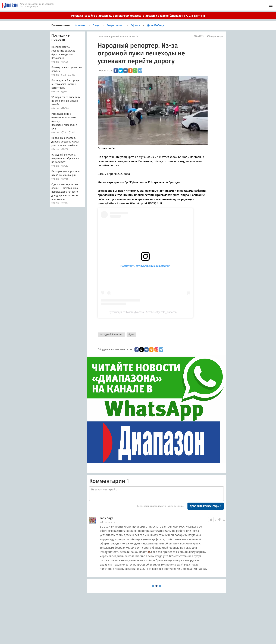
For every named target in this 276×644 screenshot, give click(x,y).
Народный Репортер (111, 334)
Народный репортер (119, 37)
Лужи (131, 334)
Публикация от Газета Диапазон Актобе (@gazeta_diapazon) (143, 312)
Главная (102, 37)
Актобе (135, 37)
